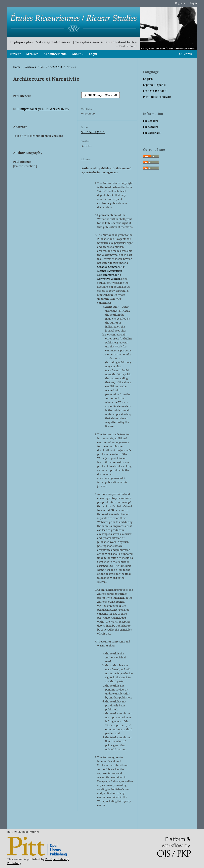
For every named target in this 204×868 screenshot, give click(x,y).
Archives (32, 54)
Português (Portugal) (157, 97)
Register (180, 3)
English (148, 79)
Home (17, 67)
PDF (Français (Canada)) (102, 95)
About (77, 54)
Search (186, 54)
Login (93, 54)
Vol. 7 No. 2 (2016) (51, 67)
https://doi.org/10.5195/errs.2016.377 (45, 109)
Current (15, 54)
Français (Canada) (155, 91)
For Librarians (152, 133)
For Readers (150, 121)
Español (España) (155, 85)
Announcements (55, 54)
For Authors (150, 127)
